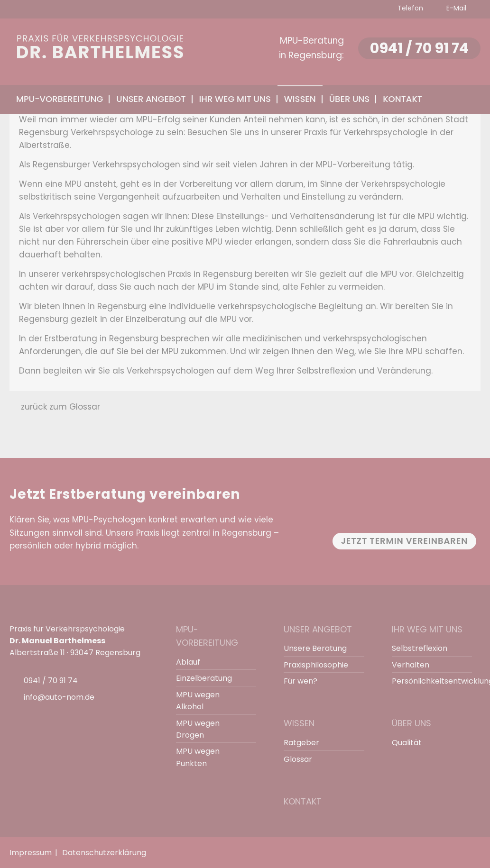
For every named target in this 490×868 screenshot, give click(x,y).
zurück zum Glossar (60, 407)
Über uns (411, 723)
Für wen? (300, 681)
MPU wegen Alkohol (198, 701)
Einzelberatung (204, 678)
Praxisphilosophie (316, 665)
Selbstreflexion (420, 648)
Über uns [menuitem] (350, 99)
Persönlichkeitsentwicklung (428, 681)
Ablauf (188, 662)
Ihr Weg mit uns (427, 629)
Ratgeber (301, 743)
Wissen (299, 723)
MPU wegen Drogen (198, 729)
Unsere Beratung (315, 648)
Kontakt (402, 99)
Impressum (31, 853)
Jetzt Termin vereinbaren (405, 541)
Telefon (409, 8)
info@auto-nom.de (59, 697)
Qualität (407, 743)
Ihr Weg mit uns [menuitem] (235, 99)
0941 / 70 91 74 (418, 48)
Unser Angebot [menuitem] (151, 99)
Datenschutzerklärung (104, 853)
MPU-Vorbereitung (207, 636)
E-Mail (455, 8)
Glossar (298, 759)
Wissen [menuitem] (300, 99)
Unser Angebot (318, 629)
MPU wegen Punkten (198, 757)
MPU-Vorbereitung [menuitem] (60, 99)
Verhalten (411, 665)
